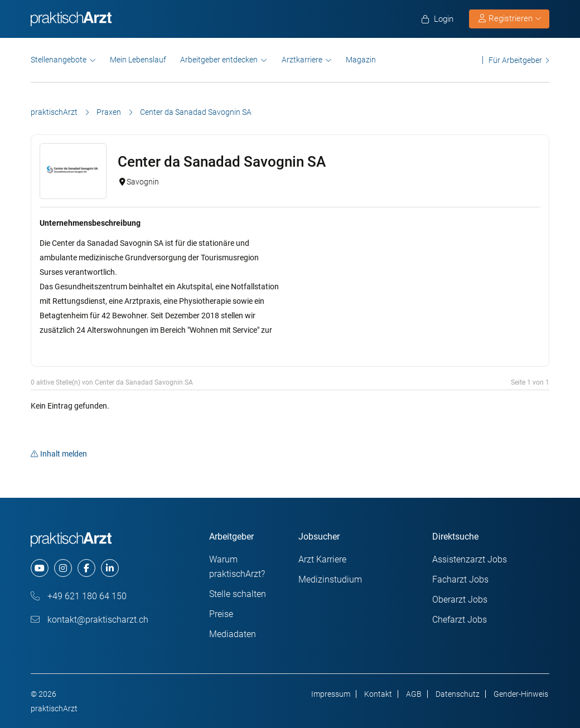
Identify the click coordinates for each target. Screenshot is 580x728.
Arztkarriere (302, 60)
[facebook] (86, 568)
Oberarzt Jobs (460, 600)
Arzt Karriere (322, 559)
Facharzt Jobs (460, 579)
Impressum (331, 694)
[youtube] (40, 568)
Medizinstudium (330, 579)
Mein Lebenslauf (138, 60)
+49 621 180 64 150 (79, 596)
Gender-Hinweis (521, 694)
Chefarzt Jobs (460, 620)
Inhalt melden (59, 454)
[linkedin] (110, 568)
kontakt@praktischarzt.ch (90, 620)
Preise (221, 614)
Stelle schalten (238, 594)
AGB (414, 694)
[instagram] (63, 568)
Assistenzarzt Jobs (470, 559)
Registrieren (510, 18)
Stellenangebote (59, 60)
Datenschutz (458, 694)
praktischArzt (54, 112)
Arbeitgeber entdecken (219, 60)
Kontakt (378, 694)
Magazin (361, 60)
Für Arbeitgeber (515, 60)
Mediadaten (233, 634)
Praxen (109, 112)
